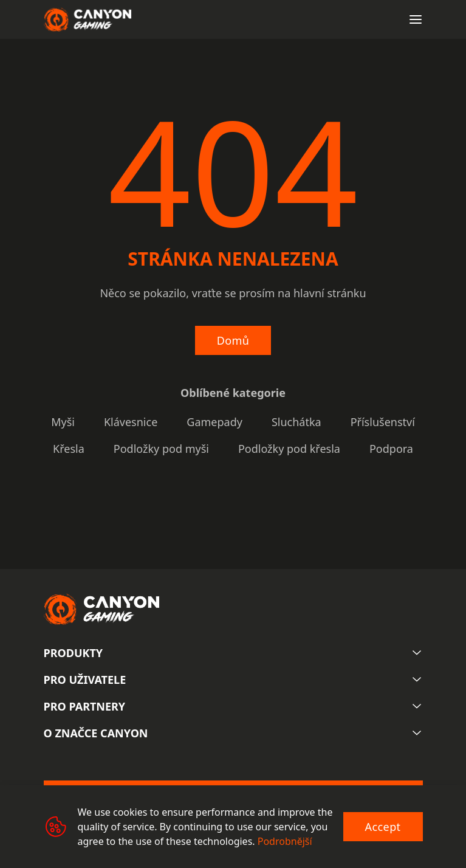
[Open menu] (416, 19)
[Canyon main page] (87, 19)
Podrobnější (285, 841)
